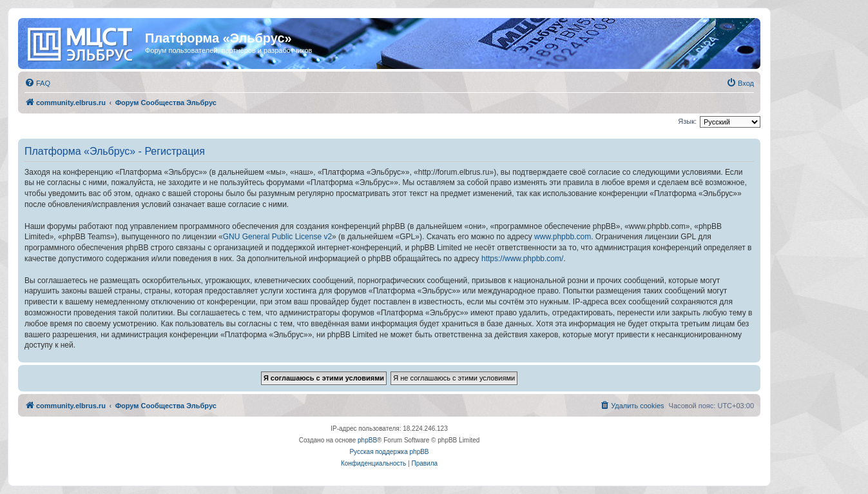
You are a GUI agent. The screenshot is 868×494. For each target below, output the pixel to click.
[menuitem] (37, 83)
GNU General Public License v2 (277, 237)
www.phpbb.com (563, 237)
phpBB (367, 440)
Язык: (687, 121)
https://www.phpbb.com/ (522, 259)
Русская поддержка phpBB (389, 452)
